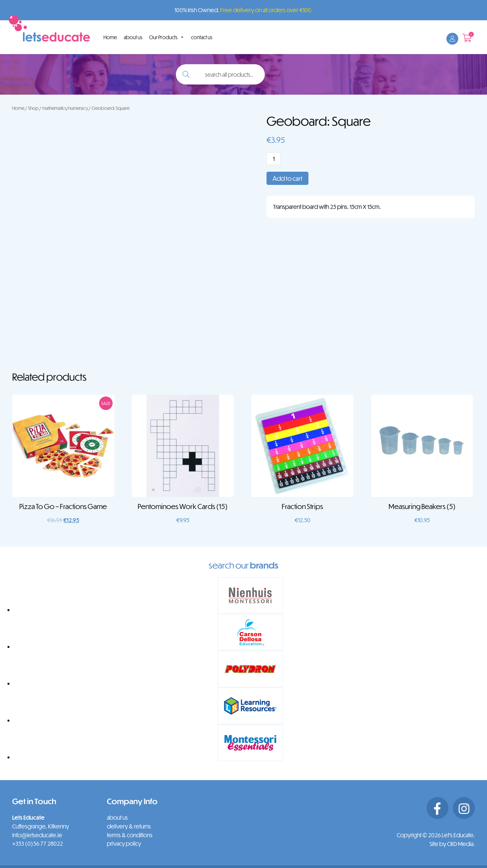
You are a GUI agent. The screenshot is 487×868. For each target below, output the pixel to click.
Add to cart (287, 178)
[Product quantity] (274, 159)
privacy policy (124, 843)
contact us (202, 37)
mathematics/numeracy (65, 108)
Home (110, 37)
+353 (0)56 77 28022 (38, 843)
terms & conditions (130, 835)
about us (133, 37)
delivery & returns (129, 826)
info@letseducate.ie (37, 835)
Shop (33, 108)
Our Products (167, 37)
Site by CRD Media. (452, 844)
